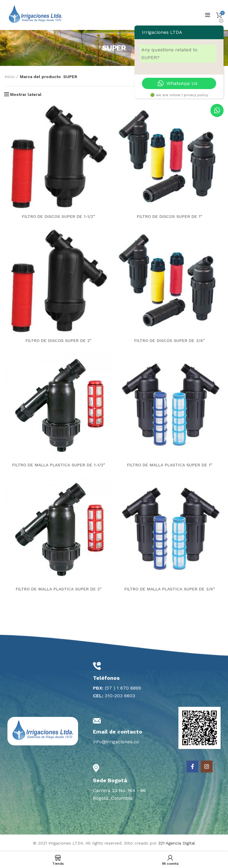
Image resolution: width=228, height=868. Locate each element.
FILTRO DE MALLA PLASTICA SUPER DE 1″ (170, 465)
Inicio (10, 77)
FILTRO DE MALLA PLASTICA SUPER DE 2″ (59, 589)
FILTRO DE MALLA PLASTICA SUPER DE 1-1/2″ (59, 465)
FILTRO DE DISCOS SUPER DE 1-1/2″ (58, 216)
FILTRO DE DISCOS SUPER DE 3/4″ (170, 340)
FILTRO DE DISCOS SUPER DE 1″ (170, 216)
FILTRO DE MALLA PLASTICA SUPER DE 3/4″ (170, 589)
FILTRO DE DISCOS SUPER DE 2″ (58, 340)
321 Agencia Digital (177, 843)
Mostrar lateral (26, 94)
